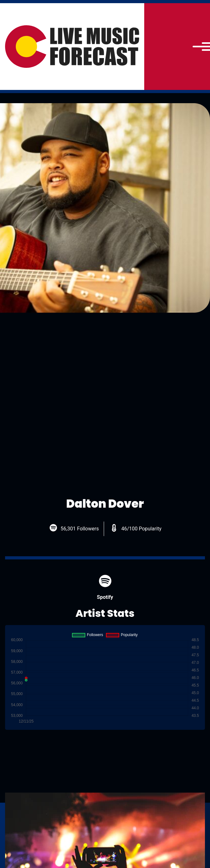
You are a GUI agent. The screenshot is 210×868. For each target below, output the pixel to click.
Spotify (105, 587)
